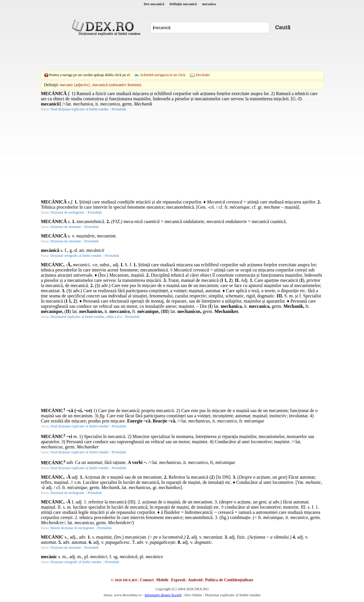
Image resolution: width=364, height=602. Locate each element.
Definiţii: (51, 85)
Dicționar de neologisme (67, 212)
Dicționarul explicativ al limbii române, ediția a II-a (86, 317)
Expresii (178, 580)
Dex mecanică (154, 4)
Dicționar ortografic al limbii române (76, 256)
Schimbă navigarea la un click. (163, 75)
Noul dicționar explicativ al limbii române (79, 109)
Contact (147, 580)
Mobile (162, 580)
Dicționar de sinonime (66, 227)
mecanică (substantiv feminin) (117, 85)
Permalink (119, 109)
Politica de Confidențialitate (229, 580)
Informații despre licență (163, 595)
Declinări (203, 75)
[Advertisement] (182, 53)
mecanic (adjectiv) (75, 85)
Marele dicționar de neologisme (72, 528)
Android (195, 580)
